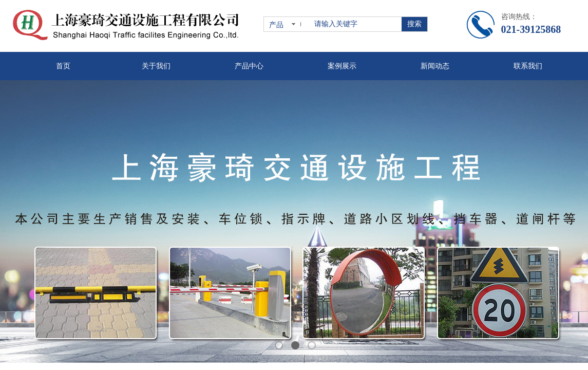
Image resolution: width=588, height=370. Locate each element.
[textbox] (356, 24)
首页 (63, 66)
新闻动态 (435, 66)
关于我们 (156, 66)
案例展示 (342, 66)
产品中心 (249, 66)
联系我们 (528, 66)
